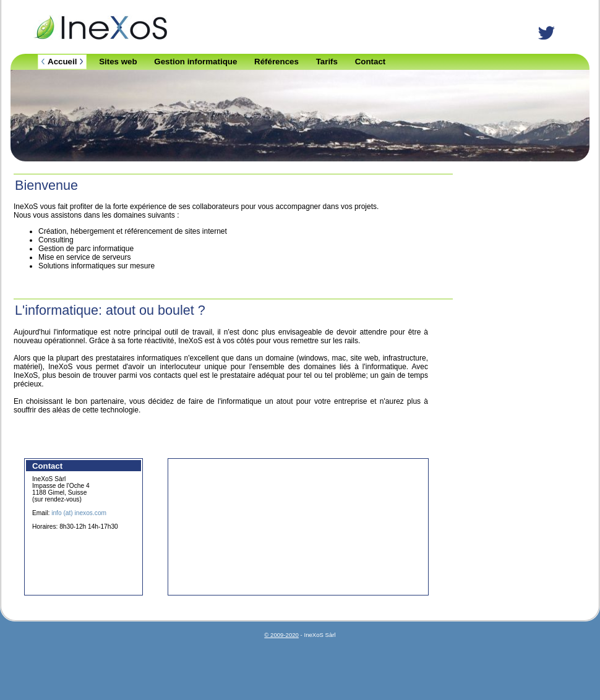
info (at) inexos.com (79, 513)
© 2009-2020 (281, 635)
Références (276, 62)
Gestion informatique (195, 62)
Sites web (118, 62)
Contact (371, 62)
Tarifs (327, 62)
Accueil (62, 62)
